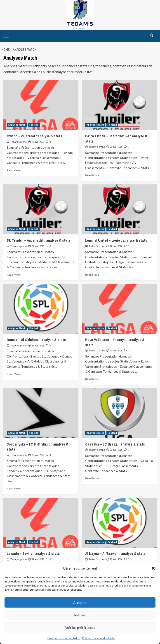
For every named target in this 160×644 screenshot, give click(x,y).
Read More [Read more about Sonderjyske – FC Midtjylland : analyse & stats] (14, 488)
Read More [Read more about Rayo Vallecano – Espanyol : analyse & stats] (92, 379)
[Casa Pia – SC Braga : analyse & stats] (119, 413)
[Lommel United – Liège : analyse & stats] (119, 209)
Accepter (80, 603)
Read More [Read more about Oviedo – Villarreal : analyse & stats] (14, 170)
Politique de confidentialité (64, 638)
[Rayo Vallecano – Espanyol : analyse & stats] (119, 309)
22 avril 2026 (38, 142)
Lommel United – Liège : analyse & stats (116, 240)
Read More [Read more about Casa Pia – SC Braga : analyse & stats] (92, 478)
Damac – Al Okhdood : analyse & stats (36, 340)
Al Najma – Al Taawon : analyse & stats (115, 553)
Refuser (80, 615)
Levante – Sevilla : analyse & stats (33, 553)
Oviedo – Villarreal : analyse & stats (34, 136)
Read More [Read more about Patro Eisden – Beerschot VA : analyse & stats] (92, 175)
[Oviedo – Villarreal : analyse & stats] (41, 105)
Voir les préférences (80, 627)
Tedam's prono (19, 142)
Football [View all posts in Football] (34, 125)
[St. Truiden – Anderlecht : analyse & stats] (41, 209)
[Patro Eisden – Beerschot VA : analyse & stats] (119, 105)
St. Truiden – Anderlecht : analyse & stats (39, 240)
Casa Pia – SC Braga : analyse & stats (115, 444)
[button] (153, 568)
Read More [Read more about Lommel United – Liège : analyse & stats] (92, 275)
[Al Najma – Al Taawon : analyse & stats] (119, 523)
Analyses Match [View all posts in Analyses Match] (17, 125)
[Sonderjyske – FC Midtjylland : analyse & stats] (41, 413)
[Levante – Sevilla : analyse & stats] (41, 523)
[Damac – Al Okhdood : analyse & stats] (41, 309)
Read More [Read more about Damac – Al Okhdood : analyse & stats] (14, 374)
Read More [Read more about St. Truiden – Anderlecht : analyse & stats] (14, 275)
